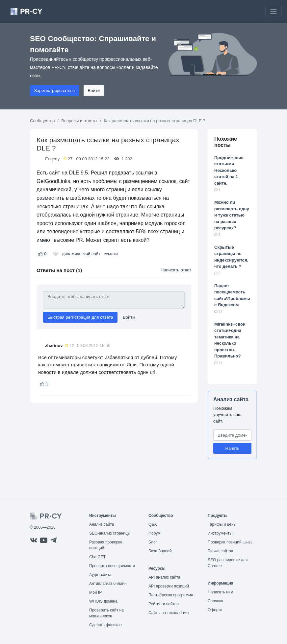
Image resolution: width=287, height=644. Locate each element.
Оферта (215, 610)
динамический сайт (81, 254)
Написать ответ (176, 270)
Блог (153, 542)
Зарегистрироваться (54, 91)
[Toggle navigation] (274, 11)
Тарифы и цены (222, 524)
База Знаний (160, 551)
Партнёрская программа (171, 595)
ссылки (111, 254)
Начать (233, 448)
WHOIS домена (103, 601)
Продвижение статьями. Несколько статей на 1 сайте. (229, 170)
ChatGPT (97, 557)
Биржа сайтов (220, 551)
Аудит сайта (100, 575)
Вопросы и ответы (79, 121)
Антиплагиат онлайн (108, 584)
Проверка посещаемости (112, 566)
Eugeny (52, 159)
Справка (215, 601)
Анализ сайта (231, 399)
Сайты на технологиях (169, 613)
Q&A (153, 524)
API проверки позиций (169, 586)
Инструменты (220, 533)
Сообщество (42, 121)
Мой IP (95, 592)
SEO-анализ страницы (110, 533)
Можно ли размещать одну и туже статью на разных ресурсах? (232, 215)
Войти (94, 91)
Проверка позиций (230, 542)
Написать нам (221, 592)
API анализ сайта (164, 577)
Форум (154, 533)
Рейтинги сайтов (164, 604)
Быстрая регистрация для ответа (80, 317)
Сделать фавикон (105, 625)
